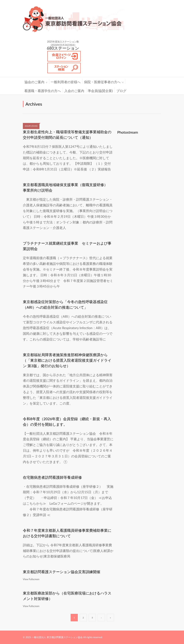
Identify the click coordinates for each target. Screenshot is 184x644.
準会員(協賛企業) (100, 91)
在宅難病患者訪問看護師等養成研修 (52, 477)
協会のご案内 (34, 82)
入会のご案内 (74, 91)
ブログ (121, 91)
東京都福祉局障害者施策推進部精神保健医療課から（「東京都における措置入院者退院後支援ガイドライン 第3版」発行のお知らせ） (67, 360)
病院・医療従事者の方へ (102, 82)
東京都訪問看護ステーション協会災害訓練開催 (62, 572)
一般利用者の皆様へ (66, 82)
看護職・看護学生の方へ (43, 91)
